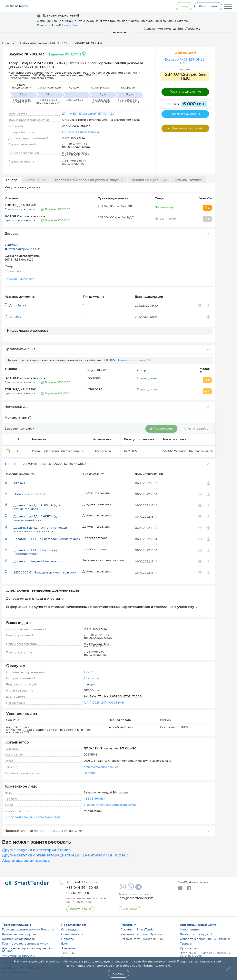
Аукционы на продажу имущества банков (27, 950)
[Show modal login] (184, 6)
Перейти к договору (19, 279)
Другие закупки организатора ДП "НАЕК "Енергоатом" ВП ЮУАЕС (66, 855)
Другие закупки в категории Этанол (36, 850)
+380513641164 (95, 799)
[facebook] (189, 889)
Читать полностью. (157, 966)
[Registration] (208, 6)
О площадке (70, 930)
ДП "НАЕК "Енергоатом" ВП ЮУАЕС (88, 114)
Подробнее (70, 25)
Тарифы (186, 944)
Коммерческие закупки (19, 934)
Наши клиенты (72, 934)
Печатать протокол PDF (134, 360)
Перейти (90, 773)
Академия (68, 948)
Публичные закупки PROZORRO (44, 43)
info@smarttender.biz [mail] (136, 898)
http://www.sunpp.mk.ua (101, 767)
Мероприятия (190, 930)
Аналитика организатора (26, 861)
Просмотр (91, 678)
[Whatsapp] (130, 889)
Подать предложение (185, 92)
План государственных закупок (25, 944)
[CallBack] (80, 909)
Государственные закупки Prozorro (28, 930)
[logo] (27, 883)
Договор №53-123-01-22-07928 (185, 61)
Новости (67, 939)
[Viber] (122, 888)
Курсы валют (189, 948)
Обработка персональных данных (205, 939)
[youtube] (180, 889)
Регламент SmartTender (138, 930)
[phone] (82, 882)
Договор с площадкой (196, 934)
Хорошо (118, 974)
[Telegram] (138, 888)
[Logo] (17, 6)
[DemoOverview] (129, 909)
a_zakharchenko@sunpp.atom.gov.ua (110, 805)
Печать (89, 672)
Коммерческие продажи (20, 939)
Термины (68, 953)
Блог (65, 944)
